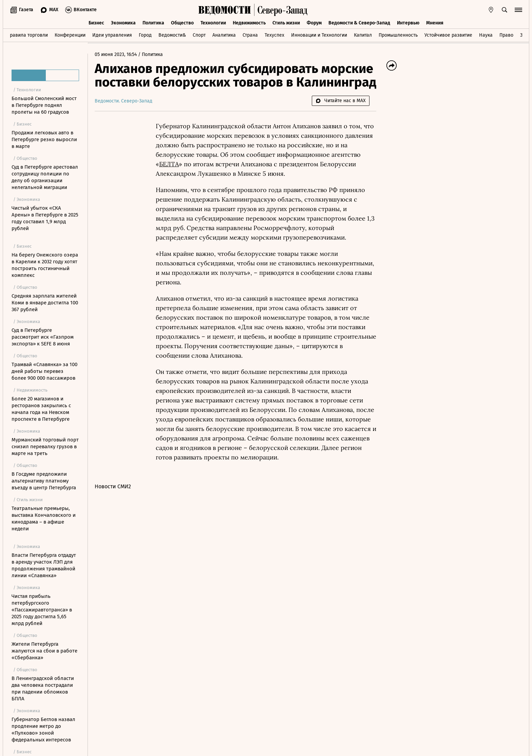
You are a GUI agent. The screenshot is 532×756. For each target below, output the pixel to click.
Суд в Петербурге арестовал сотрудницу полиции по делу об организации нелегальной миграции (45, 177)
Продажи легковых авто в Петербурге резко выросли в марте (44, 139)
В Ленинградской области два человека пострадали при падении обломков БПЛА (43, 688)
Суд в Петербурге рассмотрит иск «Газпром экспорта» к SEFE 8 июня (43, 337)
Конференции (70, 35)
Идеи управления (112, 35)
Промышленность (398, 35)
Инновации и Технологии (319, 35)
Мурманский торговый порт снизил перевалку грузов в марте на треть (45, 447)
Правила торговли (27, 35)
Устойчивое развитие (448, 35)
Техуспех (274, 35)
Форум (314, 23)
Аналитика (224, 35)
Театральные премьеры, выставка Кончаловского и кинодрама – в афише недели (44, 518)
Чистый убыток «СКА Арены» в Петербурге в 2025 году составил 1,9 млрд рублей (45, 218)
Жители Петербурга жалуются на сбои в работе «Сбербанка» (44, 651)
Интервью (408, 23)
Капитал (363, 35)
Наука (486, 35)
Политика (153, 23)
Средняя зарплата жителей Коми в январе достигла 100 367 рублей (45, 303)
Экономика (123, 23)
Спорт (199, 35)
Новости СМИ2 (113, 486)
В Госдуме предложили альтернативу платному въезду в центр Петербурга (44, 481)
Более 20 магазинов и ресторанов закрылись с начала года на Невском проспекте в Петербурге (41, 409)
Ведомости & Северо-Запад (359, 23)
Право (506, 35)
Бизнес (96, 23)
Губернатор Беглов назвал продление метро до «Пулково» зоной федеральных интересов (43, 730)
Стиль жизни (286, 23)
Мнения (435, 23)
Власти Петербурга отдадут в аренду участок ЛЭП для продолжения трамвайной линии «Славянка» (44, 565)
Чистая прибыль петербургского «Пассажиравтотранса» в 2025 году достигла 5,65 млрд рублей (42, 610)
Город (145, 35)
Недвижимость (249, 23)
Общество (182, 23)
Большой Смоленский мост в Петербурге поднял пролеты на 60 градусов (44, 105)
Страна (250, 35)
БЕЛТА (169, 164)
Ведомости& (172, 35)
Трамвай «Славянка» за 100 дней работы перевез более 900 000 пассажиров (44, 371)
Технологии (213, 23)
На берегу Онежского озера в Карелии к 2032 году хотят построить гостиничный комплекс (45, 265)
